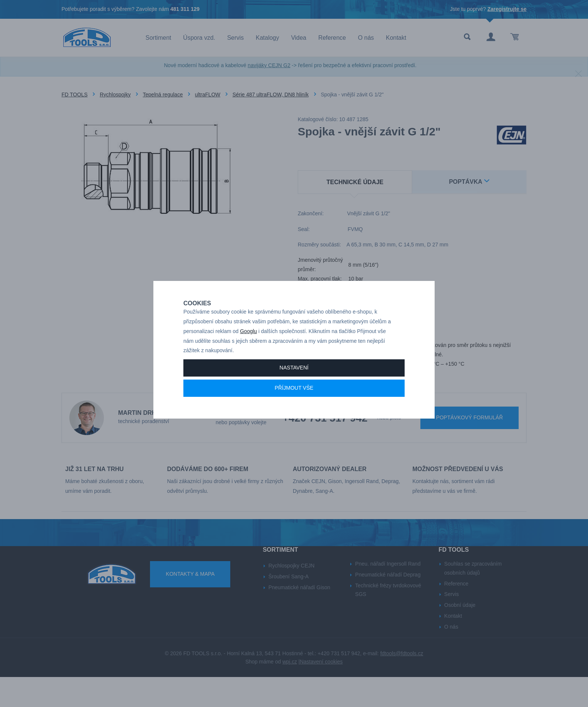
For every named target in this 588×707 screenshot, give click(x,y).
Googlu (248, 357)
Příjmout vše (294, 414)
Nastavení (294, 394)
